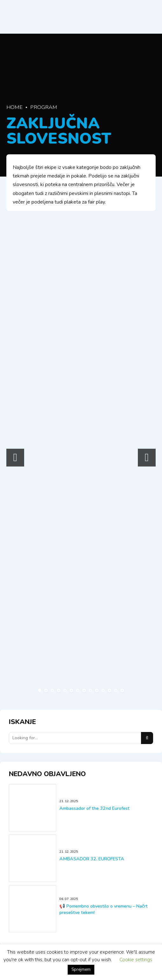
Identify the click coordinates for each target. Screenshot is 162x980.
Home (14, 107)
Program (44, 107)
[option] (44, 456)
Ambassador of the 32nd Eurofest (94, 808)
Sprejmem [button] (81, 970)
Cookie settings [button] (136, 960)
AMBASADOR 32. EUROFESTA (92, 859)
